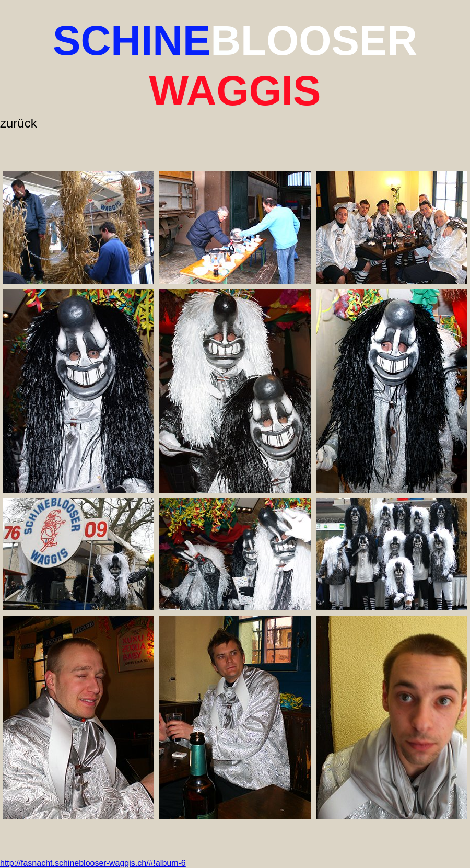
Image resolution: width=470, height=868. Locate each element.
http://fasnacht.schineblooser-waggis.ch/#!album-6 (93, 863)
